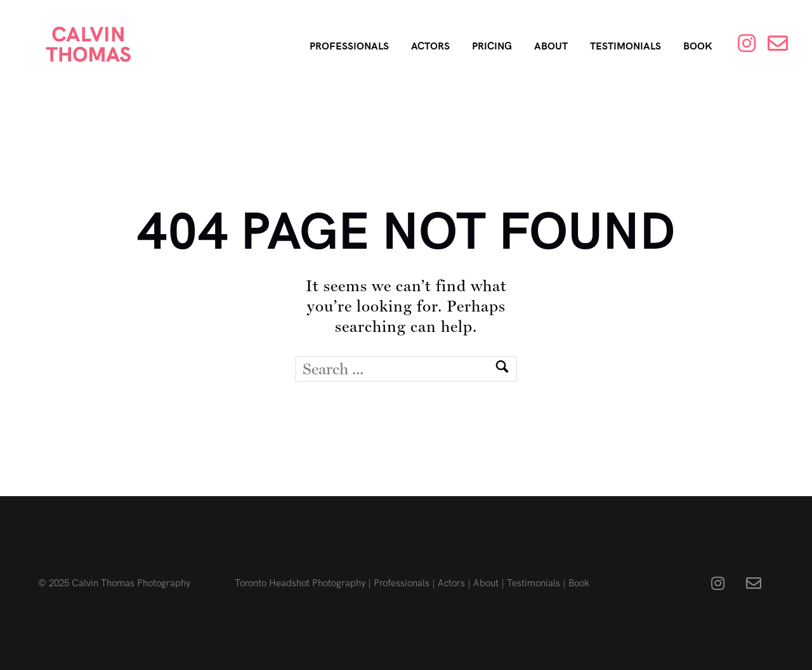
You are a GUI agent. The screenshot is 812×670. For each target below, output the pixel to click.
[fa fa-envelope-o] (754, 583)
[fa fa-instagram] (721, 583)
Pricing (492, 47)
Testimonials (625, 47)
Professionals (349, 47)
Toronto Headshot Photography (300, 583)
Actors (430, 47)
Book (698, 47)
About (551, 47)
